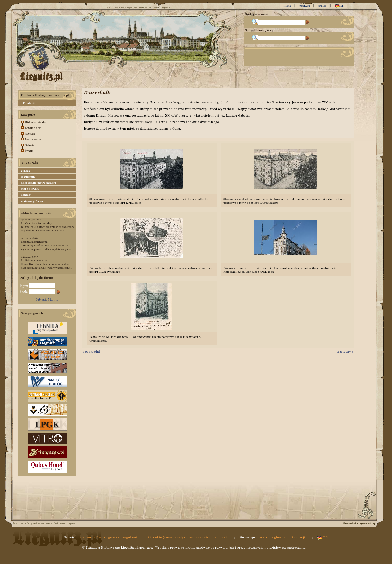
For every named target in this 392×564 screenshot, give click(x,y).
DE (339, 6)
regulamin (28, 177)
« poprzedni (91, 352)
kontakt (26, 195)
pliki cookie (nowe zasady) (38, 183)
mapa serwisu (30, 189)
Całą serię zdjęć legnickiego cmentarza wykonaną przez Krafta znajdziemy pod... (46, 245)
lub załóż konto (47, 300)
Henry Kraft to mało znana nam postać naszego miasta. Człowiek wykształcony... (46, 264)
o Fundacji (28, 103)
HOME (287, 6)
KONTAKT (304, 6)
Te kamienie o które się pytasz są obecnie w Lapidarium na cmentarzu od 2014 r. (48, 227)
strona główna (32, 201)
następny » (345, 352)
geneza (25, 171)
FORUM (322, 6)
